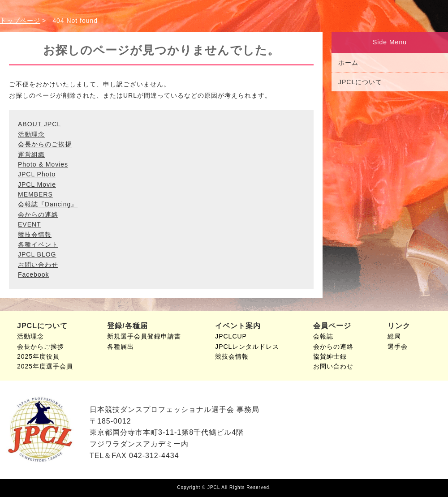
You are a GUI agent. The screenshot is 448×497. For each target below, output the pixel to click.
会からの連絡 (38, 214)
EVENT (30, 224)
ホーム (348, 63)
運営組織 (31, 154)
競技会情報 (35, 235)
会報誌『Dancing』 (48, 204)
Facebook (33, 274)
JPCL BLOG (37, 254)
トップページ (20, 21)
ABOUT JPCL (39, 124)
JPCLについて (360, 82)
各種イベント (38, 244)
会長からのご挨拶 (45, 144)
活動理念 (31, 134)
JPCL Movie (37, 184)
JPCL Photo (37, 174)
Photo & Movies (43, 164)
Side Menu (390, 42)
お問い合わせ (38, 265)
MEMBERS (35, 194)
